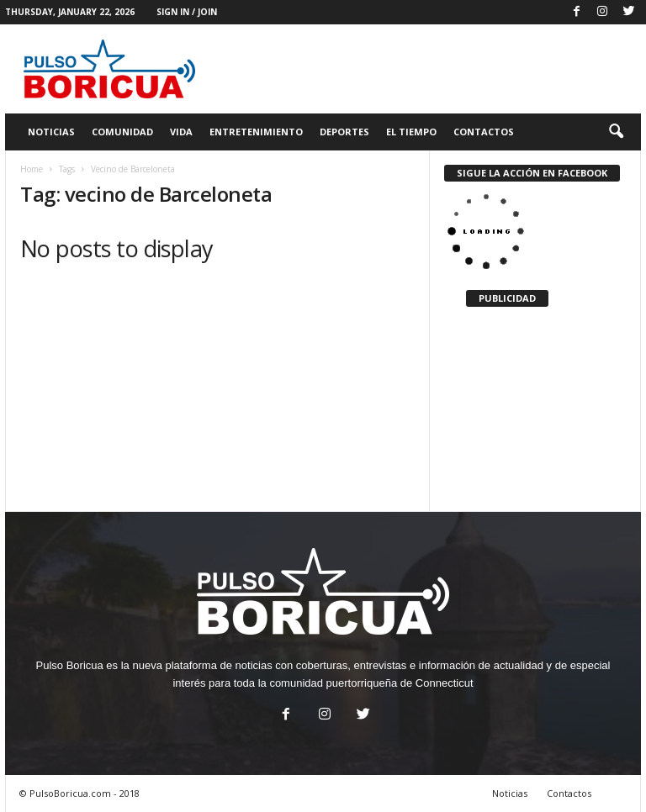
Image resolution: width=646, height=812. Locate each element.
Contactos (484, 132)
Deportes (344, 132)
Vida (181, 132)
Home (32, 169)
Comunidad (122, 132)
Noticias (51, 132)
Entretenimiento (256, 132)
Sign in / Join (187, 12)
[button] (616, 132)
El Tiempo (411, 132)
